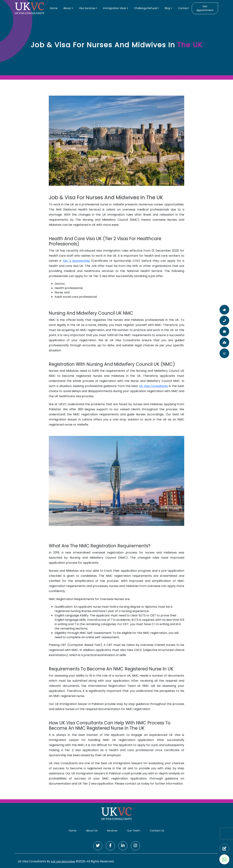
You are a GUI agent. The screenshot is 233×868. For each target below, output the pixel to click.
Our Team (134, 831)
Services (112, 831)
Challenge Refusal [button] (145, 8)
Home (54, 8)
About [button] (67, 8)
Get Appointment (205, 8)
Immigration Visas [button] (115, 8)
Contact (183, 8)
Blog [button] (167, 8)
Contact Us (157, 831)
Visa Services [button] (87, 8)
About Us (92, 831)
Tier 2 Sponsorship (76, 261)
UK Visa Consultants (154, 386)
